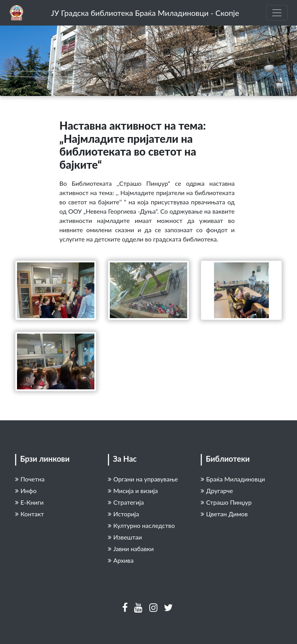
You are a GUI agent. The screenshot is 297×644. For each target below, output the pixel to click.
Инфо (26, 491)
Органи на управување (143, 479)
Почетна (30, 479)
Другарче (217, 491)
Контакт (30, 514)
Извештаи (125, 537)
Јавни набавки (131, 549)
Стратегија (126, 502)
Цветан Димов (224, 514)
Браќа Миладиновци (233, 479)
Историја (123, 514)
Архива (121, 560)
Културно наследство (141, 525)
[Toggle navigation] (277, 13)
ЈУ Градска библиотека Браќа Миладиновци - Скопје (145, 13)
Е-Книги (29, 502)
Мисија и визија (133, 491)
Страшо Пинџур (226, 502)
